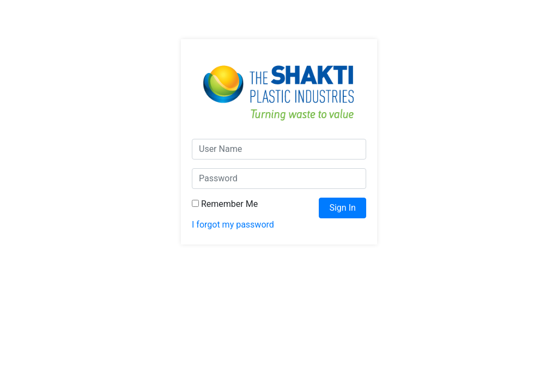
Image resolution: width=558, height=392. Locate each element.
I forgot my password (233, 225)
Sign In (342, 208)
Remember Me (225, 204)
